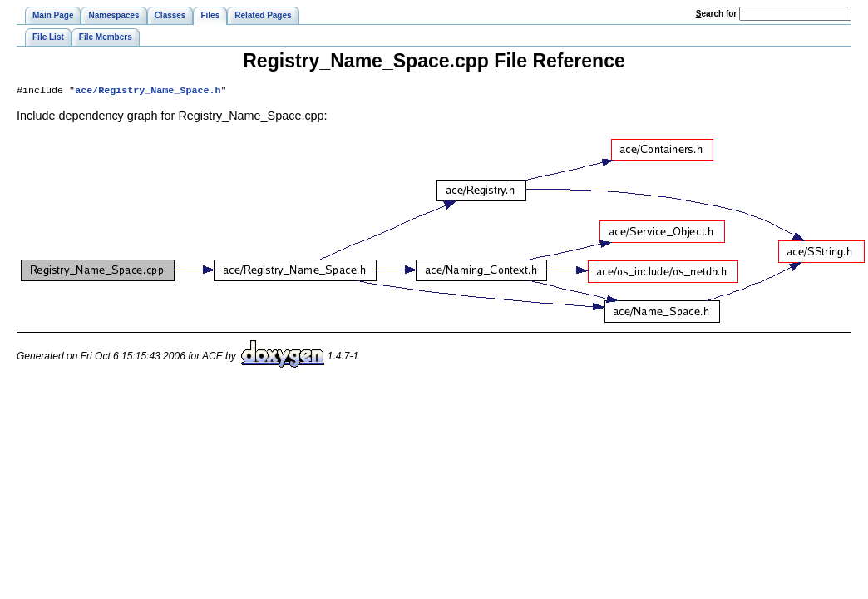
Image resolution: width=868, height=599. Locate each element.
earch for (716, 14)
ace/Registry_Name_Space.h (148, 92)
